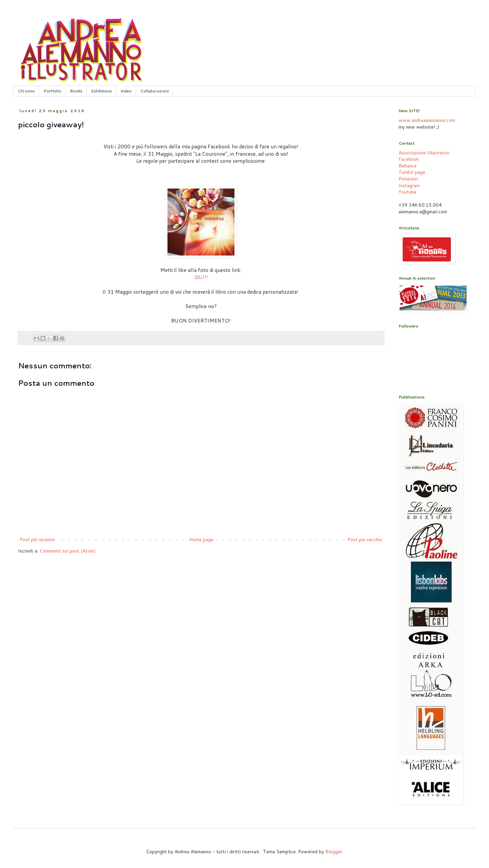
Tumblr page (412, 172)
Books (76, 91)
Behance (408, 166)
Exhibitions (101, 91)
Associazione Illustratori (424, 153)
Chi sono (26, 91)
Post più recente (37, 539)
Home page (201, 539)
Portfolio (52, 91)
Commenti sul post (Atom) (67, 551)
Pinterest (408, 179)
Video (126, 91)
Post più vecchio (365, 539)
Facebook (409, 159)
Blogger (334, 852)
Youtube (407, 192)
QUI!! (201, 277)
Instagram (409, 186)
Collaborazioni (155, 91)
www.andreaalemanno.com (427, 120)
